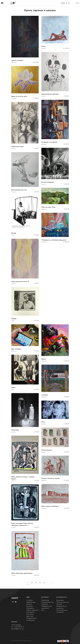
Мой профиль (30, 612)
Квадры (14, 233)
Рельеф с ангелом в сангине (50, 478)
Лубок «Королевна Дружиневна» (22, 573)
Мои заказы (30, 614)
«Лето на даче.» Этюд (48, 207)
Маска (13, 387)
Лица (43, 422)
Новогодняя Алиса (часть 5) (20, 281)
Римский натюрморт (48, 182)
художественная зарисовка (50, 94)
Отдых (43, 46)
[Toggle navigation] (2, 3)
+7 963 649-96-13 (18, 627)
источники (45, 395)
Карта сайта (30, 616)
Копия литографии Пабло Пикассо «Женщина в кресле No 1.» (22, 524)
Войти (63, 3)
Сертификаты (30, 608)
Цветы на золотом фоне (19, 96)
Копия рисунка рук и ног (19, 190)
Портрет (14, 319)
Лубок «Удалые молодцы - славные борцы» (23, 478)
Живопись (14, 62)
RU (77, 3)
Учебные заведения (32, 610)
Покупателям (45, 600)
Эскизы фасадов (47, 450)
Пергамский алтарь (17, 146)
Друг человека (16, 349)
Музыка (44, 359)
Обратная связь (31, 602)
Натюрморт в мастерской (49, 142)
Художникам (60, 600)
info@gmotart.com (18, 629)
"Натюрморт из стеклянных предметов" (54, 240)
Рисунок (13, 149)
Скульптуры (15, 430)
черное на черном (17, 60)
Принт (13, 235)
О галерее (30, 600)
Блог (43, 610)
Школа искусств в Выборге (50, 506)
